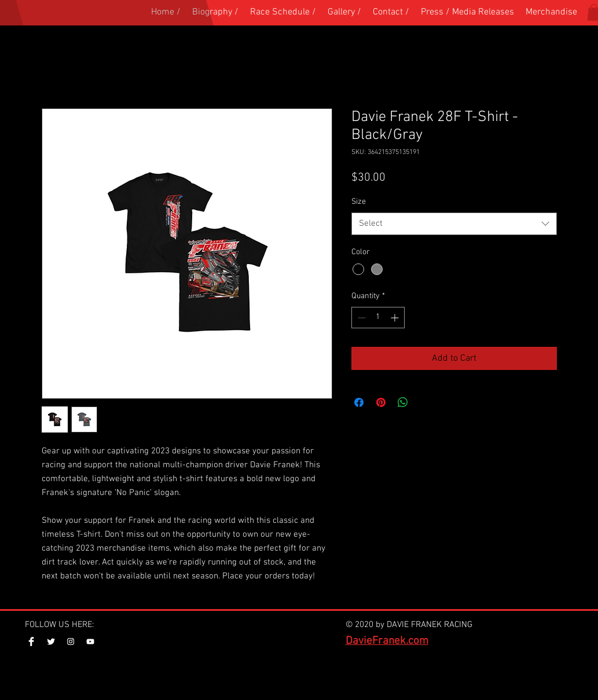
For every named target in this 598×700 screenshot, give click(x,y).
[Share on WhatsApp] (403, 402)
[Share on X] (425, 402)
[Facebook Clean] (31, 642)
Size (359, 202)
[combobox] (454, 224)
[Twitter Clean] (51, 642)
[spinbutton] (378, 318)
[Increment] (396, 318)
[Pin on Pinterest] (381, 402)
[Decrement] (360, 318)
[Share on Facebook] (359, 402)
